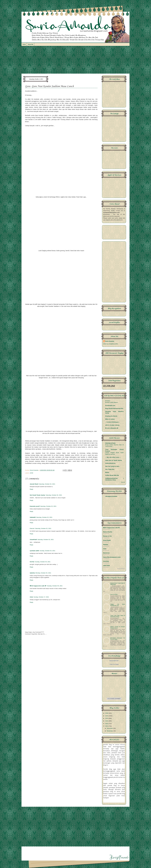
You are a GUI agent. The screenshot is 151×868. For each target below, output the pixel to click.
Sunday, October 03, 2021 (48, 551)
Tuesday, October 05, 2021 (55, 586)
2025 (107, 716)
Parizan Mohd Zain (114, 661)
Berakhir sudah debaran (112, 402)
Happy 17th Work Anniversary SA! (118, 605)
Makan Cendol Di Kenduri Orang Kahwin (118, 627)
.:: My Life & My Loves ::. (113, 457)
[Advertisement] (75, 61)
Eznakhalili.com (110, 406)
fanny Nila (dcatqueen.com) (112, 557)
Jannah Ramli (34, 484)
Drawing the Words (111, 416)
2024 (107, 718)
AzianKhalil (33, 540)
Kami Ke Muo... (114, 594)
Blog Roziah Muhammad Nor (114, 408)
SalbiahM (33, 517)
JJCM (31, 473)
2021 (107, 726)
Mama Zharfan (108, 532)
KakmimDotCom (110, 463)
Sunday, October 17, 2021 (41, 597)
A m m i (32, 528)
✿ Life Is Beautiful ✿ (112, 428)
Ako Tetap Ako (110, 469)
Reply (31, 489)
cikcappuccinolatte (111, 496)
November (110, 731)
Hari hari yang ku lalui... (113, 466)
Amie (31, 597)
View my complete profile (111, 344)
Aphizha (32, 573)
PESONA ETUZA (110, 443)
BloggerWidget (121, 569)
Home (24, 44)
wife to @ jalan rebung (112, 425)
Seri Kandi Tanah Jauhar (37, 495)
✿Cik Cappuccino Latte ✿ (38, 586)
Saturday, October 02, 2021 (47, 484)
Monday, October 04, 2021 (43, 573)
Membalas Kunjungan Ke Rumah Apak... (118, 639)
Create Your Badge (114, 664)
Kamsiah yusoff (35, 506)
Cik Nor (32, 562)
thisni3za (106, 561)
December (110, 728)
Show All (123, 482)
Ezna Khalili (107, 540)
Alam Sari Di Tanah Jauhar (114, 460)
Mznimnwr (106, 553)
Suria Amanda (110, 341)
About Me (30, 44)
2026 (107, 713)
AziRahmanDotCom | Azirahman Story (114, 479)
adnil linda (106, 565)
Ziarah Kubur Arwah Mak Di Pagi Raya (118, 584)
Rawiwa (106, 545)
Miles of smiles (110, 419)
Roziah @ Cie (107, 536)
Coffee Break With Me (112, 475)
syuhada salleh (35, 551)
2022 (107, 724)
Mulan (107, 472)
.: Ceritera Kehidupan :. (113, 422)
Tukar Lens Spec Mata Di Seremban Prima (118, 616)
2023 (107, 721)
